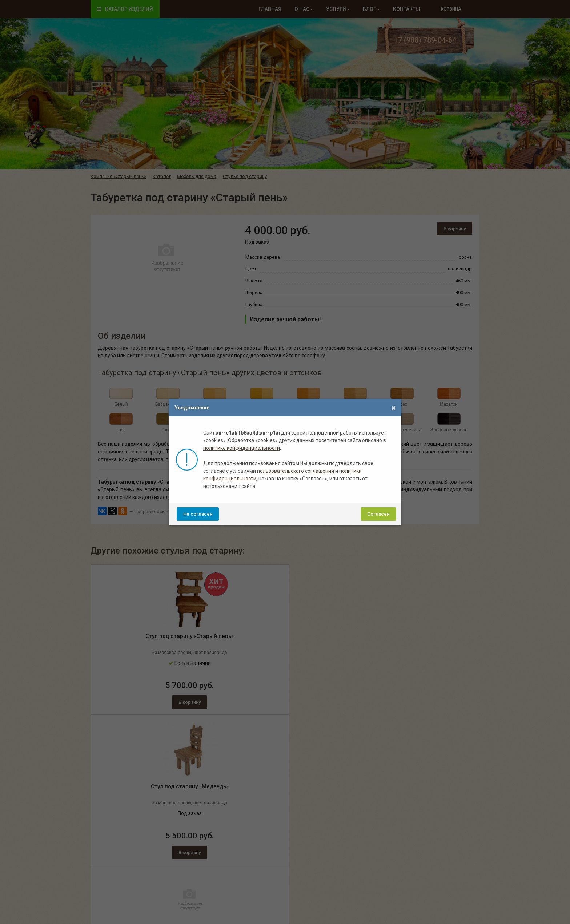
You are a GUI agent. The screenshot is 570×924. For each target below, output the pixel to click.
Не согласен (198, 514)
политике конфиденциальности (242, 448)
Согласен (378, 514)
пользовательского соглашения (296, 471)
